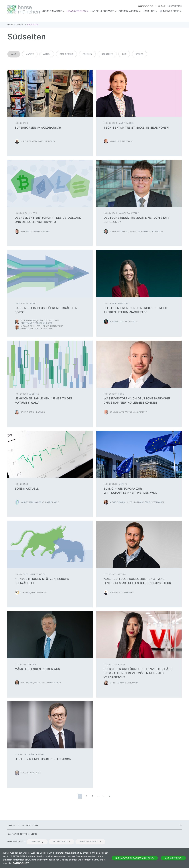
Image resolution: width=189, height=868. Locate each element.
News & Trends (15, 25)
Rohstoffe (107, 54)
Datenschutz (21, 863)
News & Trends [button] (78, 11)
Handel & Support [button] (104, 11)
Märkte (30, 54)
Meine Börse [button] (170, 11)
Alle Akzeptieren (173, 858)
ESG (124, 54)
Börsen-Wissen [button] (130, 11)
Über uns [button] (150, 11)
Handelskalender (90, 842)
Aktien (47, 54)
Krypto (139, 54)
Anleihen (87, 54)
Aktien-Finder (62, 842)
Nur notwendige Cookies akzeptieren (135, 858)
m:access (37, 842)
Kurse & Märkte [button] (53, 11)
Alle (14, 54)
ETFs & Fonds (66, 54)
